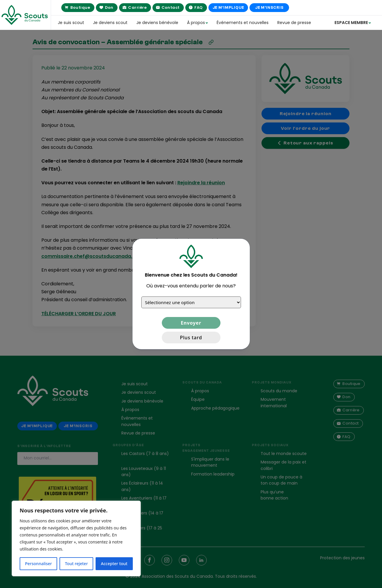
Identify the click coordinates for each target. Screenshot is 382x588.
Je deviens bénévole (157, 23)
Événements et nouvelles (243, 23)
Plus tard (191, 338)
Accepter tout (114, 564)
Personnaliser (38, 564)
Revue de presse (294, 23)
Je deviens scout (110, 23)
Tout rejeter (77, 564)
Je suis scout (71, 23)
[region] (76, 538)
